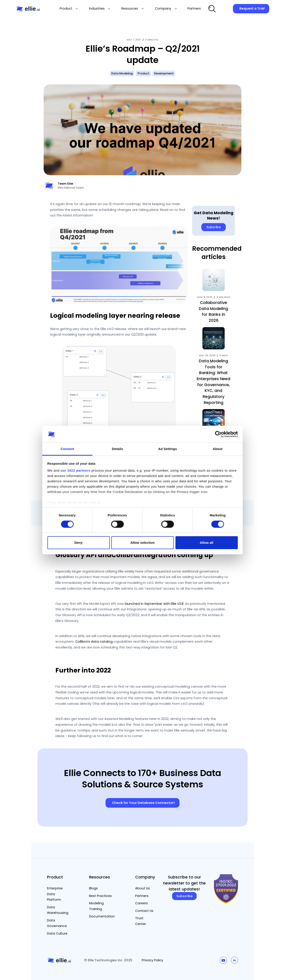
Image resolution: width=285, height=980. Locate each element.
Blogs (93, 888)
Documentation (102, 916)
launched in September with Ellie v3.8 (154, 604)
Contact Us (144, 911)
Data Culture (57, 933)
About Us (142, 888)
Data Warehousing (58, 910)
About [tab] (218, 449)
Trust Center (141, 921)
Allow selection (142, 543)
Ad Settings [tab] (167, 449)
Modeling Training (96, 906)
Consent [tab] (67, 449)
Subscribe (184, 896)
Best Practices (100, 896)
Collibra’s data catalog (94, 642)
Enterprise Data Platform (55, 894)
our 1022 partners (75, 470)
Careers (141, 903)
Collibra (125, 555)
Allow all (207, 543)
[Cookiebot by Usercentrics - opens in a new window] (218, 434)
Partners (142, 896)
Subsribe (214, 227)
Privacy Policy (153, 960)
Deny (78, 543)
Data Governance (57, 923)
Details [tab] (118, 449)
